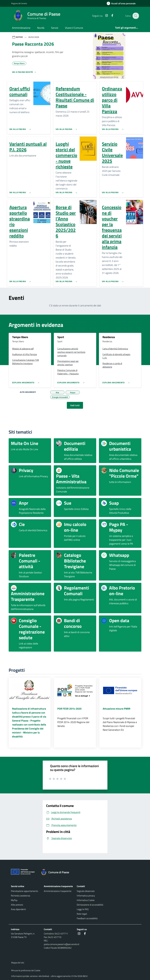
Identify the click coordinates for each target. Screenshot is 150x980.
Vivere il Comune (74, 28)
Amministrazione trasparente (58, 891)
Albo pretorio (17, 905)
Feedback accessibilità (87, 918)
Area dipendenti (18, 909)
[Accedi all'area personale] (122, 3)
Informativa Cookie (86, 900)
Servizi (55, 28)
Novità (41, 28)
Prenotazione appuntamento (24, 891)
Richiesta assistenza (21, 896)
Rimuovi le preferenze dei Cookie (26, 970)
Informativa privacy (86, 896)
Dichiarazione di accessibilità (90, 905)
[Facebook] (110, 16)
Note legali (82, 914)
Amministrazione (21, 28)
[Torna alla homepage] (56, 872)
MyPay (14, 900)
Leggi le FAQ (83, 909)
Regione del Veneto (19, 3)
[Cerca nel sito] (136, 16)
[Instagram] (105, 16)
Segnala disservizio (86, 891)
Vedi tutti (75, 405)
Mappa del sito (18, 963)
